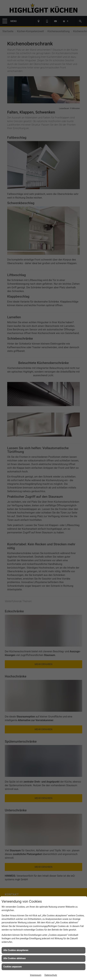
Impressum (36, 975)
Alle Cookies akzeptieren (16, 950)
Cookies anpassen (13, 967)
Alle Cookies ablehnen (15, 958)
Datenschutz (51, 975)
